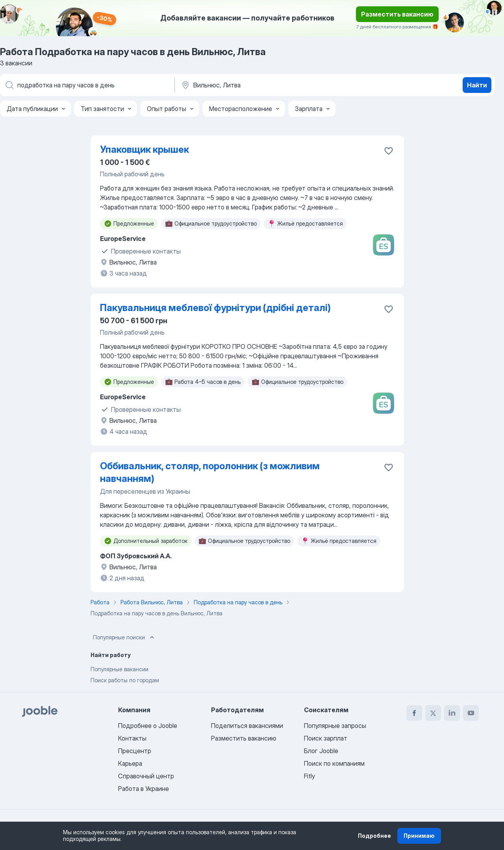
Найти (477, 85)
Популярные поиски (124, 637)
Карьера (130, 763)
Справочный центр (146, 776)
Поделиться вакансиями (247, 726)
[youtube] (471, 713)
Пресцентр (135, 751)
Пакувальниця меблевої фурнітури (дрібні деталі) (215, 308)
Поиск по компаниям (334, 763)
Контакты (132, 738)
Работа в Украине (144, 789)
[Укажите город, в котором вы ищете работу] (263, 85)
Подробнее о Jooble (148, 726)
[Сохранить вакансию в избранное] (389, 151)
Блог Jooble (321, 751)
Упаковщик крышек (145, 149)
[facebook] (414, 713)
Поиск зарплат (326, 738)
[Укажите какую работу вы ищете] (87, 85)
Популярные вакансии (120, 669)
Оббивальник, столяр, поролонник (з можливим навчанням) (210, 472)
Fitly (309, 776)
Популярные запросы (335, 726)
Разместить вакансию (397, 14)
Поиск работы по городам (125, 680)
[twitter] (433, 713)
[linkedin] (452, 713)
